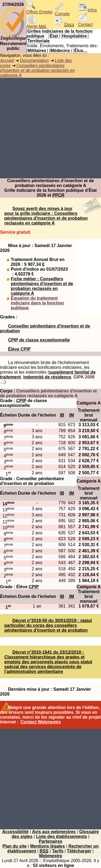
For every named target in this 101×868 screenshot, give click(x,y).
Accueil (7, 60)
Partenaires (50, 841)
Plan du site (15, 846)
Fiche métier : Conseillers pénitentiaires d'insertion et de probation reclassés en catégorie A (42, 286)
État (54, 36)
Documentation (34, 60)
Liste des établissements (62, 836)
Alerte (37, 25)
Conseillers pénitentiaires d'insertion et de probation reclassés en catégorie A (37, 70)
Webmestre (51, 856)
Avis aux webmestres (54, 832)
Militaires (37, 51)
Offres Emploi (39, 10)
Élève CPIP (19, 349)
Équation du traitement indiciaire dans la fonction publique (37, 303)
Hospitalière (75, 36)
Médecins (60, 51)
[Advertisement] (50, 128)
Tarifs (58, 851)
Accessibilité (15, 832)
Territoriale (39, 41)
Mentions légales (48, 846)
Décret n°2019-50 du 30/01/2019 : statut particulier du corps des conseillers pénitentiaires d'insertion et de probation (48, 625)
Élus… (81, 51)
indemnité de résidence (47, 377)
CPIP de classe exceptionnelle (39, 340)
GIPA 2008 (84, 377)
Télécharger (79, 851)
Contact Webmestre (41, 722)
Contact (85, 23)
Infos (87, 10)
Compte (62, 12)
